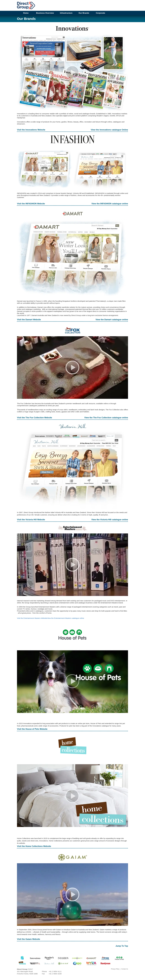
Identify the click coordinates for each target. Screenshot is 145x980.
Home (26, 13)
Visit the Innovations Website (31, 130)
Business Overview (45, 13)
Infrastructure (66, 13)
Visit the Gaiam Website (28, 939)
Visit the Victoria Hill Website (31, 520)
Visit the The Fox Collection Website (34, 418)
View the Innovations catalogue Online (109, 130)
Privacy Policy (115, 969)
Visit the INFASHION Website (31, 204)
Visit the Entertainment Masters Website (32, 618)
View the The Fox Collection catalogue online (106, 418)
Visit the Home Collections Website (34, 846)
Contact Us (125, 969)
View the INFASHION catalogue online (110, 204)
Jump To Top (122, 946)
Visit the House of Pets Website (32, 729)
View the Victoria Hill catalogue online (110, 520)
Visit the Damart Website (29, 320)
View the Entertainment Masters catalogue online (66, 618)
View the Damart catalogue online (112, 320)
